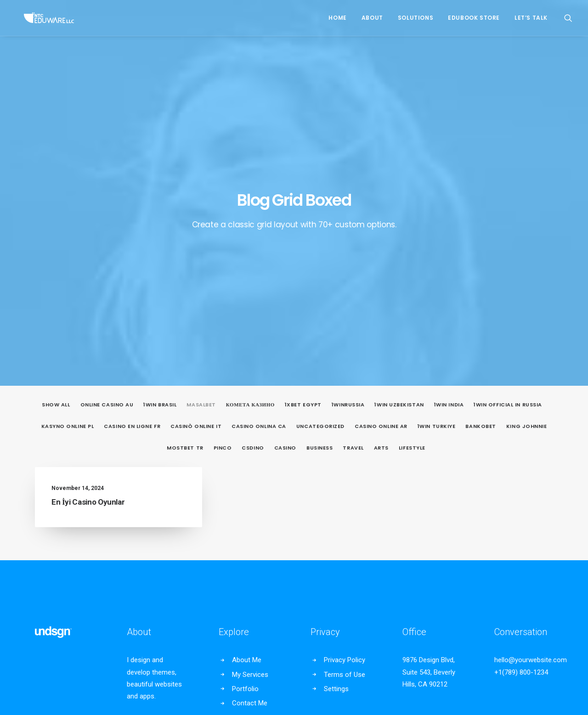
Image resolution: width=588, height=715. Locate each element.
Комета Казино (250, 197)
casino (285, 240)
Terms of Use (345, 467)
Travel (353, 240)
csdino (253, 240)
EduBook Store (474, 18)
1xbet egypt (303, 197)
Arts (381, 240)
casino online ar (381, 219)
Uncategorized (320, 219)
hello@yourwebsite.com (531, 452)
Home (337, 18)
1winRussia (348, 197)
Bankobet (481, 219)
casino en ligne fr (132, 219)
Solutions (416, 18)
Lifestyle (412, 240)
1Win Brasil (160, 197)
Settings (336, 481)
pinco (223, 240)
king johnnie (527, 219)
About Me (247, 452)
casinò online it (196, 219)
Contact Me (250, 495)
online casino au (107, 197)
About (372, 18)
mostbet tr (185, 240)
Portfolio (245, 481)
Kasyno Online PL (68, 219)
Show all (56, 197)
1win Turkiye (437, 219)
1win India (449, 197)
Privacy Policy (345, 452)
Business (319, 240)
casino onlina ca (259, 219)
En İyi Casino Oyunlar (88, 294)
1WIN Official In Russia (508, 197)
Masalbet (201, 197)
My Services (250, 467)
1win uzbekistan (399, 197)
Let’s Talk (531, 18)
